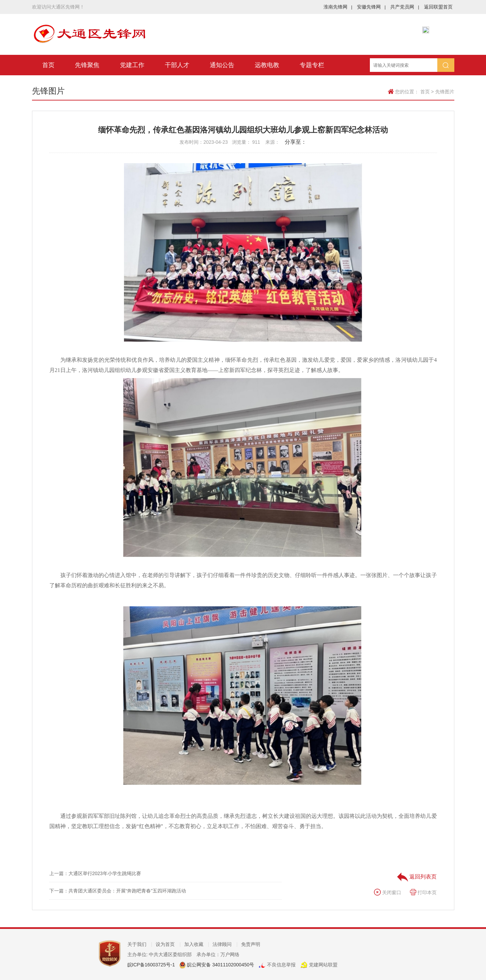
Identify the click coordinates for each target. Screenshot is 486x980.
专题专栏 (312, 65)
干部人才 (177, 65)
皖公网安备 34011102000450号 (220, 965)
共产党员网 (405, 7)
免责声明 (251, 944)
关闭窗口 (388, 892)
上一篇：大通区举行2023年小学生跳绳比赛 (95, 873)
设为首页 (168, 944)
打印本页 (423, 892)
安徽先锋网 (371, 7)
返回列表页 (417, 877)
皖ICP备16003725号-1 (151, 965)
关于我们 (140, 944)
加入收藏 (197, 944)
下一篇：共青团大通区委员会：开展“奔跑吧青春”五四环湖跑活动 (118, 891)
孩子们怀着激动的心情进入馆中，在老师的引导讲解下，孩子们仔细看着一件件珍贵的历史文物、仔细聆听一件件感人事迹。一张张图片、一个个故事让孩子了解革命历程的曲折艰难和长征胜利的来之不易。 (243, 580)
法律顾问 (225, 944)
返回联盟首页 (438, 7)
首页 (48, 65)
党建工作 (132, 65)
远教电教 (267, 65)
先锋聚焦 (87, 65)
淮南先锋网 (338, 7)
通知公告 (222, 65)
